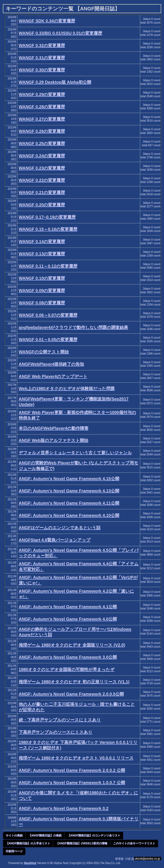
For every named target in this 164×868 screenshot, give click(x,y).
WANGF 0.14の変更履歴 (42, 241)
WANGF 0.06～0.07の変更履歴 (48, 315)
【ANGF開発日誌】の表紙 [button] (45, 835)
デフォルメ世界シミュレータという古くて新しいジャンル (75, 453)
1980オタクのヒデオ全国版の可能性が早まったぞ (67, 669)
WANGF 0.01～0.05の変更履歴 (48, 339)
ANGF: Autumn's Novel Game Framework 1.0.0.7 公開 (72, 783)
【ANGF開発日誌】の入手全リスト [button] (28, 843)
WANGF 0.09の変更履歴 (42, 290)
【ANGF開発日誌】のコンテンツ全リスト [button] (94, 835)
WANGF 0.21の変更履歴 (42, 192)
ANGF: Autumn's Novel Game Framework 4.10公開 (69, 515)
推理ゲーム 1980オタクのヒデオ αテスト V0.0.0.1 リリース (76, 758)
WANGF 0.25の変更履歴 (42, 143)
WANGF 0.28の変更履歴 (42, 107)
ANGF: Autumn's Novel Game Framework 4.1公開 (68, 607)
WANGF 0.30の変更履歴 (42, 70)
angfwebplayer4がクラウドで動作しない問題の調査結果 (73, 327)
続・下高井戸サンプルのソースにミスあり (60, 720)
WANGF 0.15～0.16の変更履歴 (48, 229)
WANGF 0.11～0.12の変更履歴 (48, 266)
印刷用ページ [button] (14, 851)
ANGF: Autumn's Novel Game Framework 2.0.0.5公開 (71, 694)
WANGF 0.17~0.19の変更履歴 (47, 217)
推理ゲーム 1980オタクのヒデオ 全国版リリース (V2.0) (72, 645)
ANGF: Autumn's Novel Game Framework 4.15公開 (69, 479)
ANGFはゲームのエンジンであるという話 (60, 528)
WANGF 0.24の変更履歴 (42, 156)
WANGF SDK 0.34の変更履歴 (47, 21)
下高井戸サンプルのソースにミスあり (56, 732)
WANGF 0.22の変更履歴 (42, 180)
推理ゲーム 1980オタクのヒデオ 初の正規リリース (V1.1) (74, 682)
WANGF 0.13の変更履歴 (42, 254)
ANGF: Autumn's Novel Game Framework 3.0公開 (68, 657)
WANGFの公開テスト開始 (44, 352)
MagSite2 (30, 863)
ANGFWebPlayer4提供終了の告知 (51, 364)
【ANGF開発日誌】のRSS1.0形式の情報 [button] (82, 843)
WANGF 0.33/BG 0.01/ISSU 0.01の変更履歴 (61, 33)
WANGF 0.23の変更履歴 (42, 168)
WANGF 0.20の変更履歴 (42, 205)
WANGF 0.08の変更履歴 (42, 303)
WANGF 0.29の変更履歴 (42, 94)
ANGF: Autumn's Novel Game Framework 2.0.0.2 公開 (72, 770)
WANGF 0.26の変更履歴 (42, 131)
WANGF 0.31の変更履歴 (42, 58)
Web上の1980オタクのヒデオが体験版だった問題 (67, 389)
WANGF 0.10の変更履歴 (42, 278)
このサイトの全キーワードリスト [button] (134, 843)
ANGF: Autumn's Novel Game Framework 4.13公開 (69, 491)
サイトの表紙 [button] (14, 835)
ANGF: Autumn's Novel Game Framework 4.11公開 (69, 503)
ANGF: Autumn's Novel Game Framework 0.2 (64, 808)
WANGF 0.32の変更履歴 (42, 45)
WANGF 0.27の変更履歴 (42, 119)
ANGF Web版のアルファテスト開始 (54, 440)
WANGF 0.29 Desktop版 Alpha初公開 (55, 82)
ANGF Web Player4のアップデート (53, 376)
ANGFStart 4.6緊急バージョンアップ (55, 540)
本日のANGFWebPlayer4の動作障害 (54, 428)
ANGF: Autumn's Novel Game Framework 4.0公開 (68, 619)
